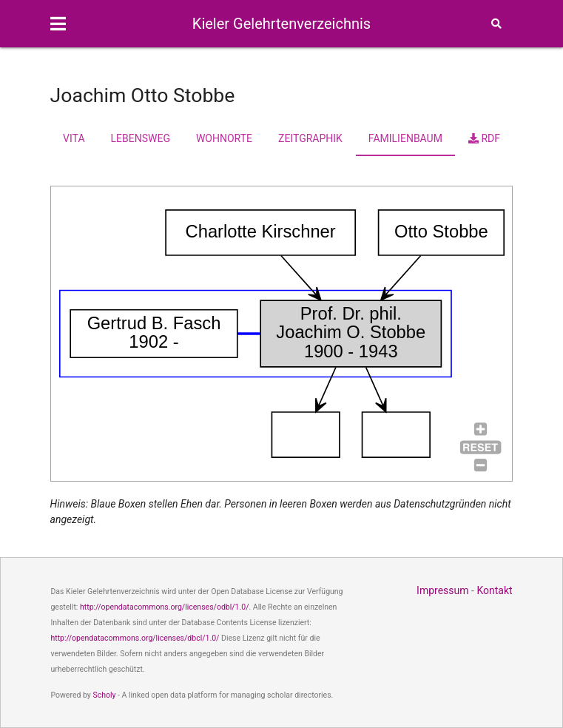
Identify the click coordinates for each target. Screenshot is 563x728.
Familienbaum (405, 138)
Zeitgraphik (310, 138)
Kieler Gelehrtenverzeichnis (281, 24)
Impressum (442, 590)
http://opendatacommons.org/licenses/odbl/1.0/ (165, 607)
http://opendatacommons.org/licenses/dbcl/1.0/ (135, 638)
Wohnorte (224, 138)
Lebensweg (141, 138)
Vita (74, 138)
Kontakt (494, 590)
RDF (484, 138)
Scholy (104, 695)
